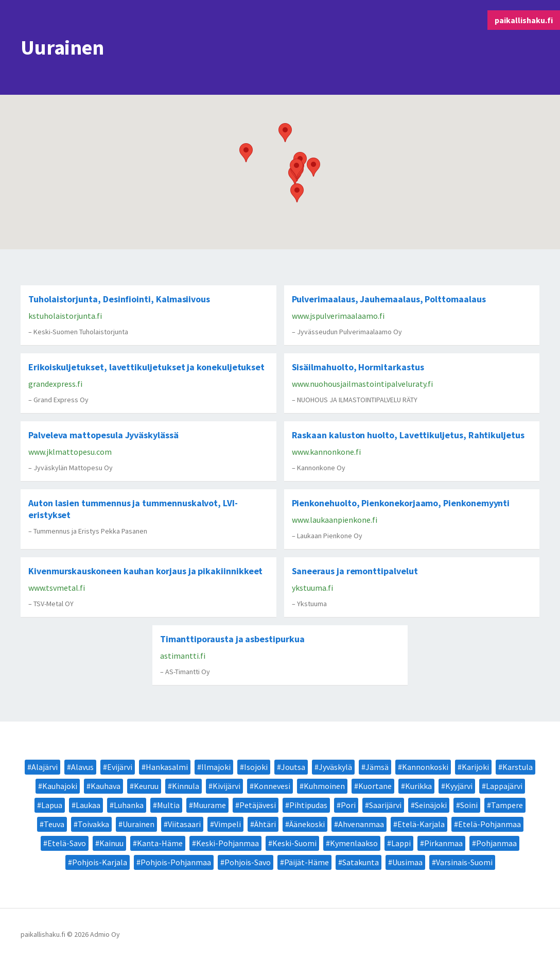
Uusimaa (407, 862)
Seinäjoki (431, 805)
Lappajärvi (504, 786)
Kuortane (375, 786)
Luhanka (129, 805)
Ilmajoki (216, 767)
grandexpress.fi (55, 384)
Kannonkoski (425, 767)
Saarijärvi (385, 805)
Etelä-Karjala (421, 824)
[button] (313, 167)
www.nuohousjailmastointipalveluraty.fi (362, 384)
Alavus (82, 767)
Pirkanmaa (443, 843)
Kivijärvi (226, 786)
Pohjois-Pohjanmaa (176, 862)
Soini (469, 805)
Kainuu (111, 843)
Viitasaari (184, 824)
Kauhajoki (60, 786)
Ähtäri (265, 824)
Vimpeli (227, 824)
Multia (168, 805)
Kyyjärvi (459, 786)
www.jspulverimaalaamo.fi (338, 316)
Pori (348, 805)
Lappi (401, 843)
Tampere (507, 805)
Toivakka (93, 824)
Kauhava (106, 786)
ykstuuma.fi (312, 588)
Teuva (54, 824)
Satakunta (361, 862)
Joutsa (293, 767)
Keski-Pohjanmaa (227, 843)
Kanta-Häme (160, 843)
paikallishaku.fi (524, 20)
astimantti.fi (183, 656)
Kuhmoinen (324, 786)
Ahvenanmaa (361, 824)
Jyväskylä (335, 767)
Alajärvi (45, 767)
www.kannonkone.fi (326, 452)
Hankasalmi (167, 767)
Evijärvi (120, 767)
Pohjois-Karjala (100, 862)
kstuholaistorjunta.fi (65, 316)
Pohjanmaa (496, 843)
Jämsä (377, 767)
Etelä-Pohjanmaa (489, 824)
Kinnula (186, 786)
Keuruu (146, 786)
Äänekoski (307, 824)
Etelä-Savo (67, 843)
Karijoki (475, 767)
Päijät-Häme (307, 862)
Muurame (209, 805)
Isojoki (256, 767)
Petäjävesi (258, 805)
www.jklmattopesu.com (70, 452)
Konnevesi (272, 786)
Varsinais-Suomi (464, 862)
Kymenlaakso (354, 843)
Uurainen (138, 824)
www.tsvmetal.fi (57, 588)
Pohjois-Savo (248, 862)
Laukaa (88, 805)
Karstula (518, 767)
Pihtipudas (308, 805)
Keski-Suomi (294, 843)
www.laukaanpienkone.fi (335, 520)
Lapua (52, 805)
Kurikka (418, 786)
